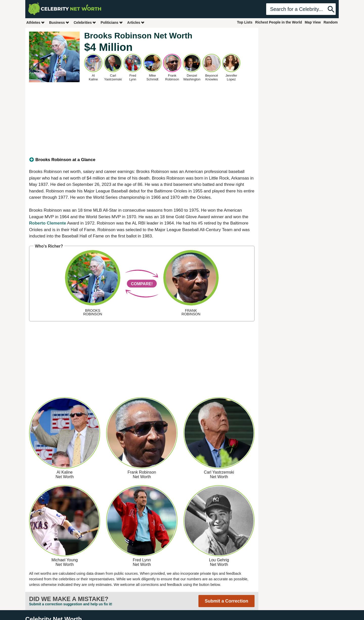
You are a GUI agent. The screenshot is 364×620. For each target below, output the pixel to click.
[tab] (142, 160)
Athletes (36, 22)
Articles (136, 22)
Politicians (112, 22)
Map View (313, 22)
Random (331, 22)
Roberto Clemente (48, 223)
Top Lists (245, 22)
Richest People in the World (279, 22)
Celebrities (85, 22)
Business (59, 22)
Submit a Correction (226, 601)
